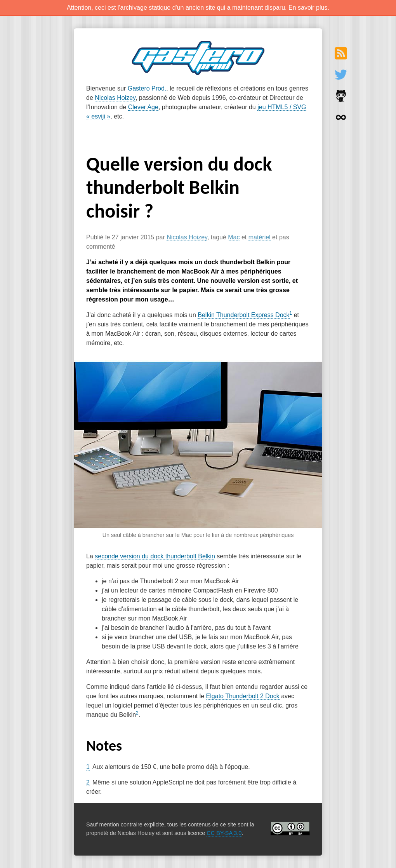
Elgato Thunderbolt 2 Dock (243, 696)
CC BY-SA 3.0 (224, 833)
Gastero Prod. (147, 88)
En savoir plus (308, 8)
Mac (234, 237)
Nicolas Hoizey (115, 98)
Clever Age (143, 107)
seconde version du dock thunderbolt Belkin (155, 556)
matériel (260, 237)
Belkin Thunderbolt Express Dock (243, 315)
